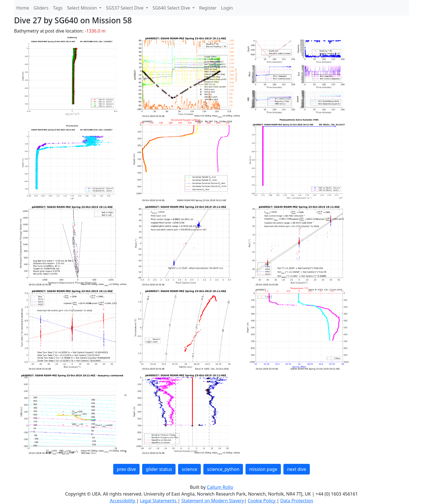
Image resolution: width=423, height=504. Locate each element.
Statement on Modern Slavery (213, 501)
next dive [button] (297, 469)
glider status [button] (159, 469)
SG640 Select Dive (172, 8)
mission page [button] (263, 469)
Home (23, 8)
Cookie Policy (262, 501)
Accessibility (123, 501)
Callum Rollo (220, 487)
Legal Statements (159, 501)
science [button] (189, 469)
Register (208, 8)
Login (227, 8)
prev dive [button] (126, 469)
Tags (58, 8)
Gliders (41, 8)
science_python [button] (223, 469)
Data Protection (297, 501)
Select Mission (83, 8)
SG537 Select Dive (125, 8)
